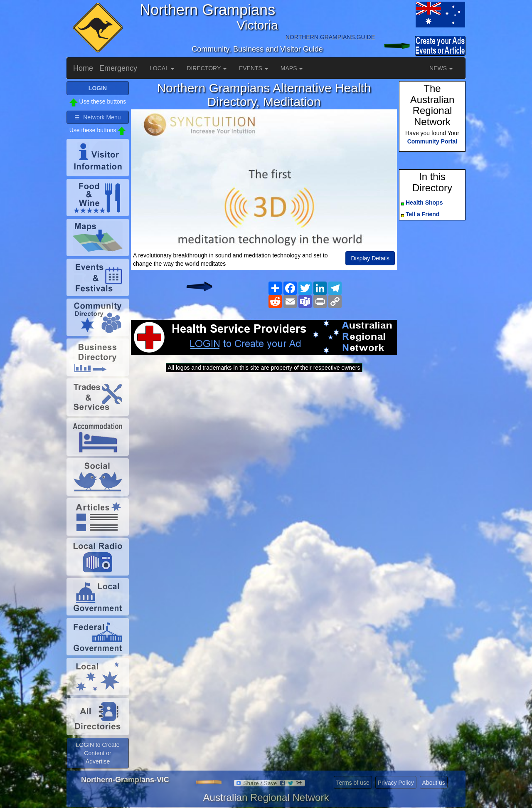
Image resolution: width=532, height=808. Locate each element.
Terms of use (353, 783)
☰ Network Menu (97, 117)
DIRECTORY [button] (207, 68)
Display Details (370, 258)
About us (434, 783)
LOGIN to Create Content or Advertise (97, 753)
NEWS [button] (441, 68)
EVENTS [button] (254, 68)
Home (83, 68)
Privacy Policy (396, 783)
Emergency (118, 68)
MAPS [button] (292, 68)
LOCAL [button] (162, 68)
